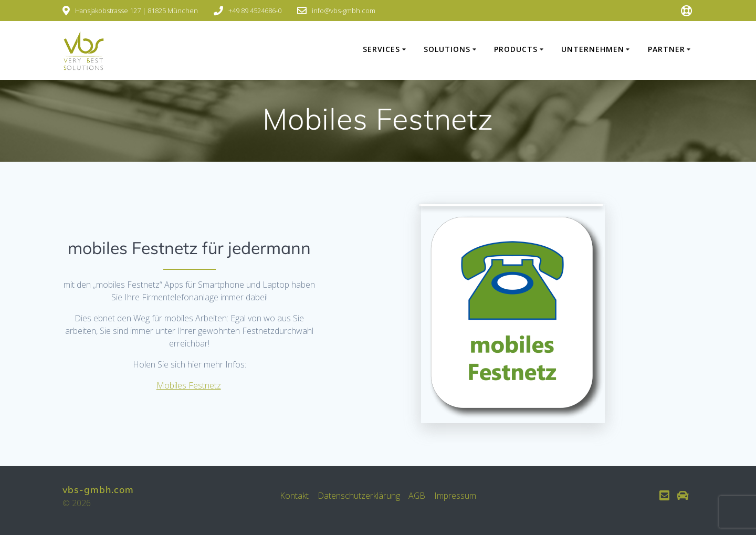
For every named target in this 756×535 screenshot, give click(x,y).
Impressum (456, 496)
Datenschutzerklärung (358, 496)
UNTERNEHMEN (593, 49)
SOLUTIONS (447, 49)
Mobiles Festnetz (189, 385)
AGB (417, 496)
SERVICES (381, 49)
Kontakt (294, 496)
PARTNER (666, 49)
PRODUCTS (516, 49)
